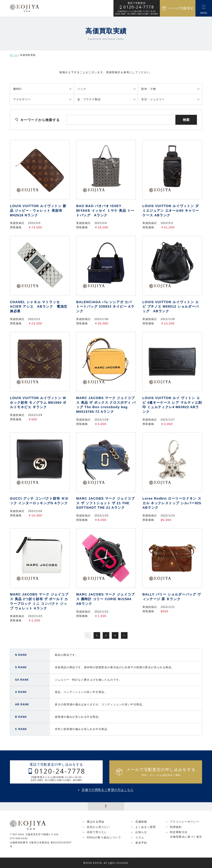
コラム (140, 837)
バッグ (106, 89)
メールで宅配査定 (178, 8)
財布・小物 (170, 89)
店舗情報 (141, 822)
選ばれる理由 (96, 822)
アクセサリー (42, 99)
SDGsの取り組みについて (104, 837)
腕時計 (42, 89)
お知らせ (141, 832)
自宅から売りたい (98, 827)
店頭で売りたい (97, 832)
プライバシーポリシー (185, 822)
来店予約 (141, 843)
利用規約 (176, 827)
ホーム (14, 55)
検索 (186, 120)
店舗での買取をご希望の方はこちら (108, 790)
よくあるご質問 (146, 827)
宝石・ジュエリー (170, 99)
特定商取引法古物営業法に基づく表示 (186, 834)
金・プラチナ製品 (106, 99)
